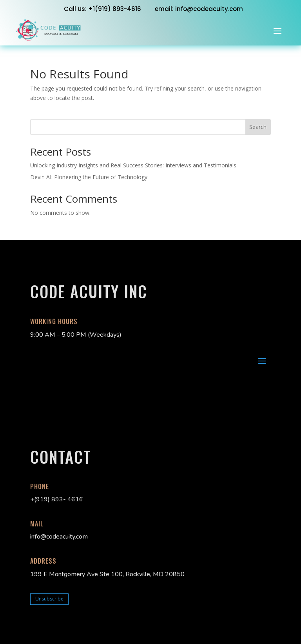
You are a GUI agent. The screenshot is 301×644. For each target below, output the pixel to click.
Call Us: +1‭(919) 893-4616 (102, 9)
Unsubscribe (49, 599)
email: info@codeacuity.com (199, 9)
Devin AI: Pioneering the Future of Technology (89, 177)
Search (258, 127)
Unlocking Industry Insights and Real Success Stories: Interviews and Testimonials (133, 165)
